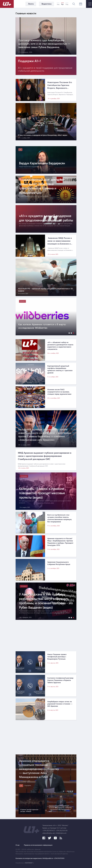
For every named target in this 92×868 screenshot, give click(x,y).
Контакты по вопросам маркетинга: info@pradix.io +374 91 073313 (40, 858)
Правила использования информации (38, 845)
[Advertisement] (46, 636)
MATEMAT (29, 863)
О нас (18, 845)
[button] (69, 333)
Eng (67, 4)
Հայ (58, 4)
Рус (62, 4)
